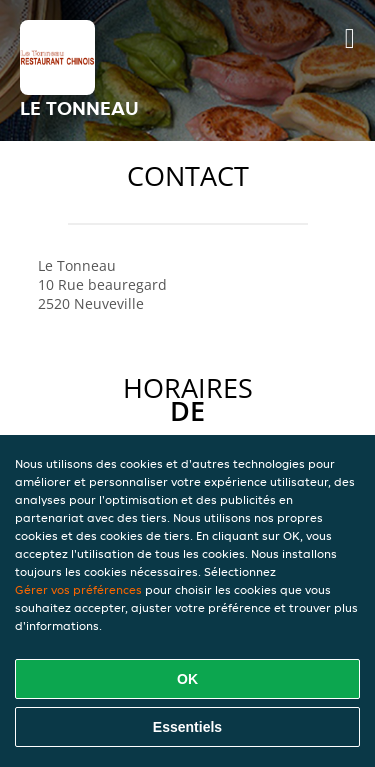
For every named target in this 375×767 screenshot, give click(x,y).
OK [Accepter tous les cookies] (187, 679)
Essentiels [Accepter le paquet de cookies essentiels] (187, 727)
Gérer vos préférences (78, 589)
